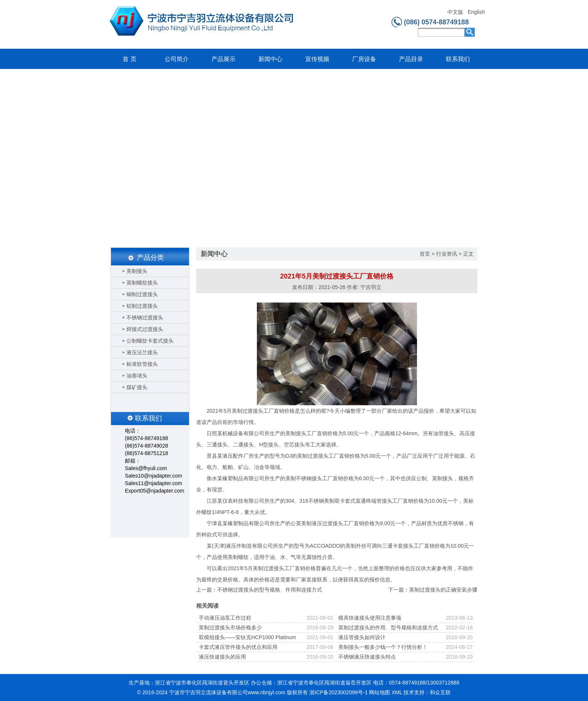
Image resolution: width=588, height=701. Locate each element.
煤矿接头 (137, 387)
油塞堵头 (137, 376)
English (476, 12)
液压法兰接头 (142, 352)
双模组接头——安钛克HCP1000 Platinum (247, 637)
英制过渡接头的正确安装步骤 (443, 590)
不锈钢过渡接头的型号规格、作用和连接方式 (270, 590)
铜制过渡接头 (142, 294)
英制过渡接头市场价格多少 (230, 628)
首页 (425, 254)
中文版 (455, 12)
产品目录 (411, 59)
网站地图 (379, 692)
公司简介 (177, 59)
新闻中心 (270, 59)
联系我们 (458, 59)
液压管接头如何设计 (362, 637)
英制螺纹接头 (142, 283)
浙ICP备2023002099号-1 (339, 692)
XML (397, 692)
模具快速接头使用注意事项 (370, 618)
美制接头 (137, 271)
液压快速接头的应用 (222, 657)
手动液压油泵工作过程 (225, 618)
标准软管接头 (142, 364)
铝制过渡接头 (142, 306)
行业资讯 (447, 254)
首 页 (129, 59)
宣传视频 (317, 59)
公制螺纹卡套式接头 (150, 341)
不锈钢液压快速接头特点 (367, 657)
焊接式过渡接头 (145, 329)
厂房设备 (364, 59)
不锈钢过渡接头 (145, 318)
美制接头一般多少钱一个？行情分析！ (383, 647)
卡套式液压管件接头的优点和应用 (238, 647)
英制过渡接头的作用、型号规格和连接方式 (388, 628)
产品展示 (223, 59)
